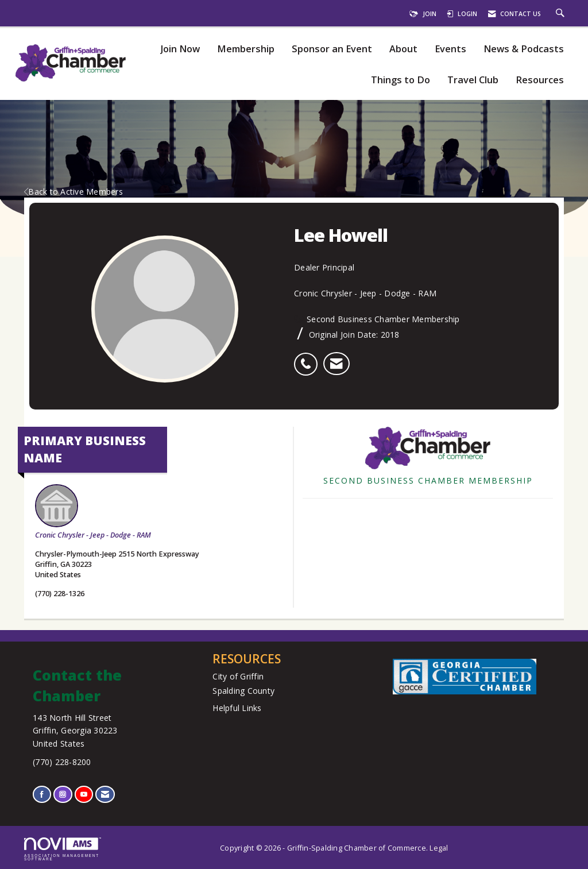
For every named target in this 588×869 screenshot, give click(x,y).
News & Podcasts (524, 49)
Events (450, 49)
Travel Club (473, 80)
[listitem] (309, 358)
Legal (439, 848)
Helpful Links (237, 708)
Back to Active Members (73, 192)
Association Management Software (63, 849)
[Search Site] (562, 14)
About (403, 49)
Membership (246, 49)
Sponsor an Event (332, 49)
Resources (540, 80)
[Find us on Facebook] (42, 794)
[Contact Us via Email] (105, 794)
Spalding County (243, 691)
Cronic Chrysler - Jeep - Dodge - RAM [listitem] (93, 512)
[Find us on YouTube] (84, 794)
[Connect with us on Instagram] (63, 794)
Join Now (180, 49)
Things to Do (401, 80)
